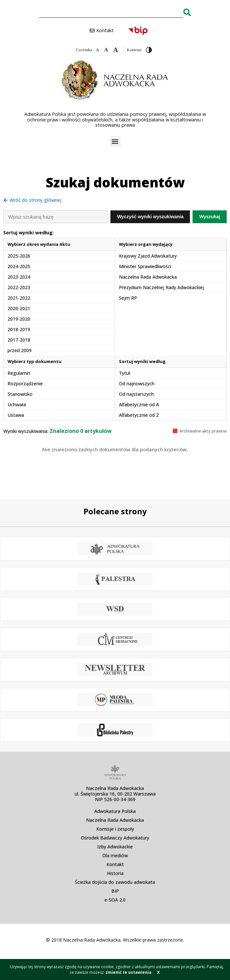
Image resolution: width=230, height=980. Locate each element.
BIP (115, 891)
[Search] (187, 12)
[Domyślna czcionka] (106, 50)
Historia (115, 873)
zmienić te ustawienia (128, 972)
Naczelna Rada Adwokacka (115, 820)
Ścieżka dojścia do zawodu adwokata (115, 882)
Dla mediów (115, 855)
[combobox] (111, 12)
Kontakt (115, 864)
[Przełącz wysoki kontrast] (149, 50)
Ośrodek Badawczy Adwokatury (115, 838)
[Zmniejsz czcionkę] (97, 50)
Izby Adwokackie (115, 847)
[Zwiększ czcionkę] (116, 50)
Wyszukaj (210, 217)
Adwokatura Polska (115, 811)
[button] (115, 142)
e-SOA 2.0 (115, 900)
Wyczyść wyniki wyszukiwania (150, 217)
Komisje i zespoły (115, 829)
